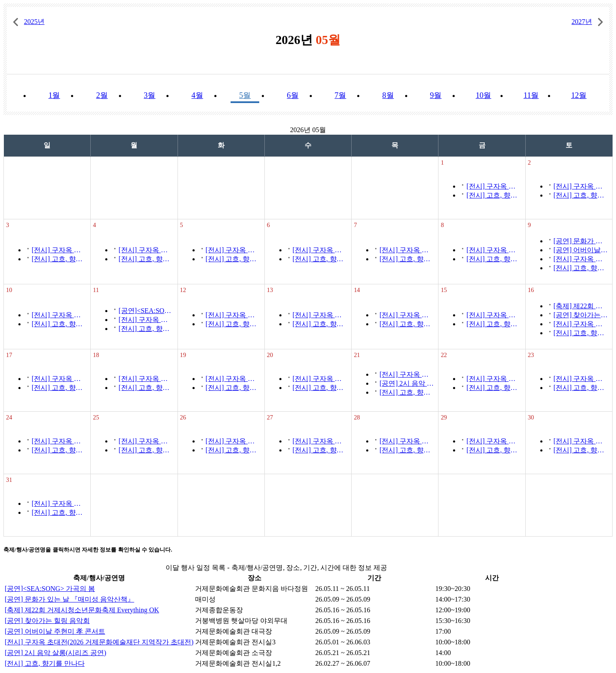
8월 (388, 95)
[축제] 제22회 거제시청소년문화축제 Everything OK (581, 306)
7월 (340, 95)
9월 (436, 95)
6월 (293, 95)
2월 (102, 95)
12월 (579, 95)
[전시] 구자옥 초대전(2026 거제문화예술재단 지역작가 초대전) (493, 186)
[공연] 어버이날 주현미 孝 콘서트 (581, 250)
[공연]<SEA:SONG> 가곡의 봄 (146, 311)
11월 (531, 95)
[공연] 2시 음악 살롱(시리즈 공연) (407, 383)
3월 (150, 95)
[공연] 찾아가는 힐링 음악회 (581, 315)
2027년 (582, 22)
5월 (245, 95)
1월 (54, 95)
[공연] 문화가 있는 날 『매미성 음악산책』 (581, 241)
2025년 (34, 22)
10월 (483, 95)
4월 (197, 95)
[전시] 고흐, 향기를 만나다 (493, 195)
